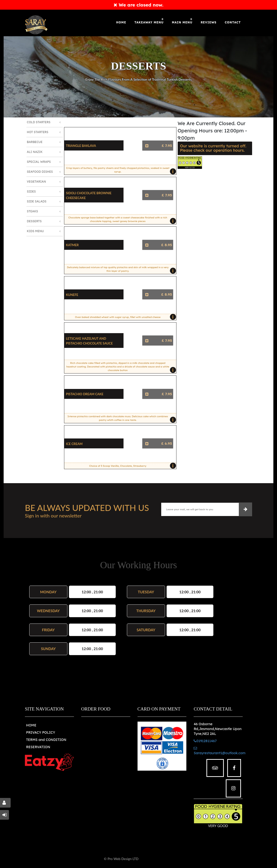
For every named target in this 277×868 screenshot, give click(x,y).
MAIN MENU (182, 22)
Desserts (34, 221)
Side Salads (37, 201)
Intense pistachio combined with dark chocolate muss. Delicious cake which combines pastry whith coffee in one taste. (120, 419)
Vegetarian (36, 182)
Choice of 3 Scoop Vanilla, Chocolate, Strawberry (131, 466)
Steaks (32, 211)
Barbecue (35, 142)
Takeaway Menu (149, 22)
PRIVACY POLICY (41, 732)
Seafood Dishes (40, 172)
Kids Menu (35, 231)
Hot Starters (38, 132)
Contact (233, 22)
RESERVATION (38, 747)
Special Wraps (39, 162)
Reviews (209, 22)
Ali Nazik (35, 152)
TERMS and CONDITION (46, 740)
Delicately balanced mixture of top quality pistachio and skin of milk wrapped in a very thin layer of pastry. (120, 270)
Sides (31, 191)
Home (121, 22)
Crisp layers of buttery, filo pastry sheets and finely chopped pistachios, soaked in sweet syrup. (120, 171)
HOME (31, 725)
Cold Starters (39, 122)
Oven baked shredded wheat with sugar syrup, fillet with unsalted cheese (124, 317)
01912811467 (205, 741)
